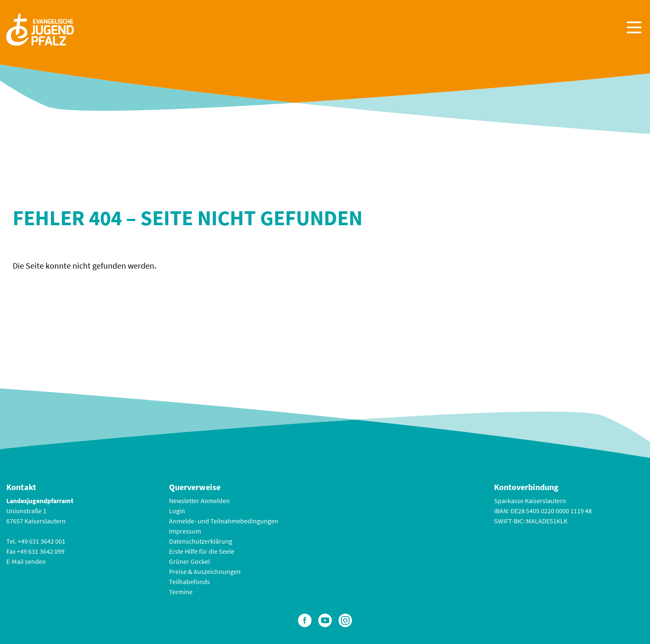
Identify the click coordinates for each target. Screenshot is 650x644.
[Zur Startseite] (40, 28)
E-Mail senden (26, 561)
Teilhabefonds (189, 582)
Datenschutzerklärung (201, 541)
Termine (181, 592)
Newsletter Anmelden (199, 501)
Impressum (185, 531)
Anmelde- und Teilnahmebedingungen (224, 521)
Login (177, 511)
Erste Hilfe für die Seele (202, 551)
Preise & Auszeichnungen (205, 571)
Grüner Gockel (189, 561)
